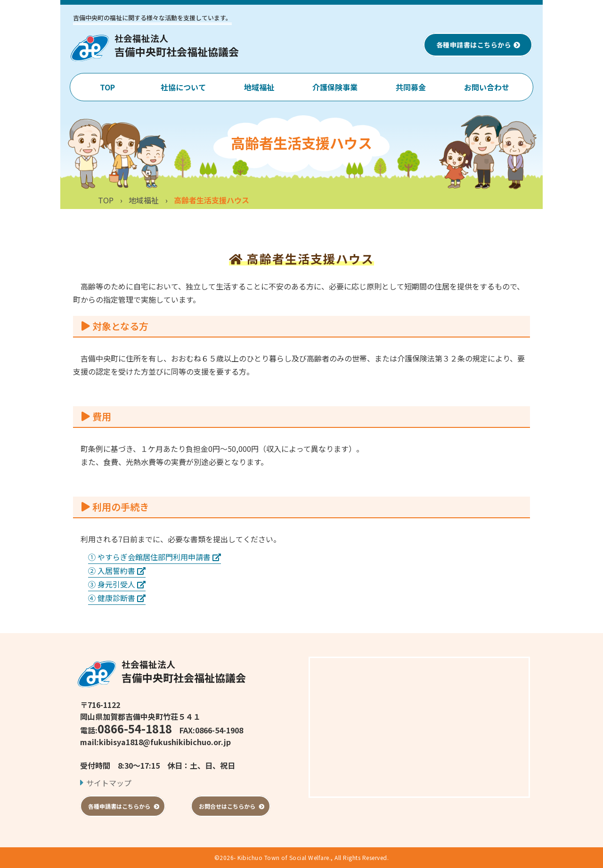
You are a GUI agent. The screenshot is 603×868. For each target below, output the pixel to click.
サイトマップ (109, 783)
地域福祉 (259, 87)
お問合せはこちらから (231, 806)
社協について (183, 87)
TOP (107, 87)
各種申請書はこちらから (478, 45)
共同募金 (411, 87)
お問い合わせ (487, 87)
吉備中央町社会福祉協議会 (184, 671)
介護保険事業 (335, 87)
